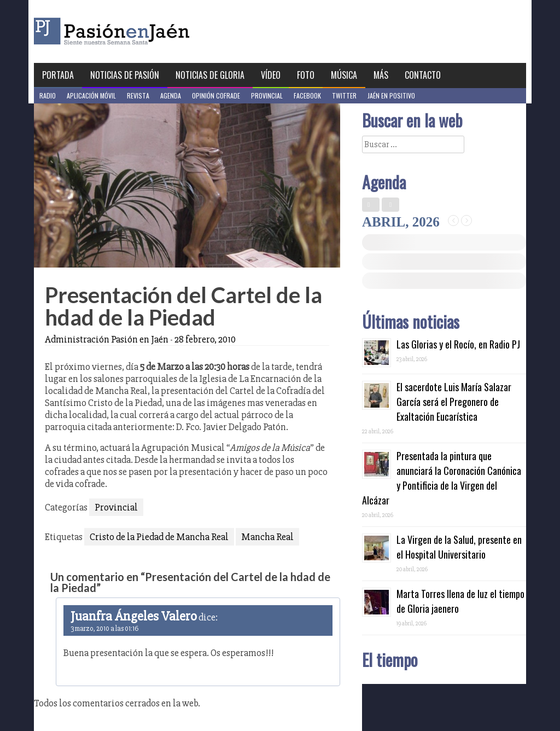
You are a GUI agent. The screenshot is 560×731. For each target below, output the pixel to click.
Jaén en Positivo (391, 95)
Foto (306, 75)
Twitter (344, 95)
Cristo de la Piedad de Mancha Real (159, 537)
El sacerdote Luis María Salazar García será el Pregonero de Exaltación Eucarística (454, 402)
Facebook (307, 95)
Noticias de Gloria (210, 75)
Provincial (267, 95)
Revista (138, 95)
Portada (58, 75)
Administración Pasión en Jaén (107, 339)
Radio (48, 95)
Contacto (423, 75)
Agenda (171, 95)
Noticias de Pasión (125, 75)
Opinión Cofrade (216, 95)
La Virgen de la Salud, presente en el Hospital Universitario (459, 547)
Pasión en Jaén (141, 31)
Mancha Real (267, 537)
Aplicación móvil (91, 95)
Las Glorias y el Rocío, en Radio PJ (458, 344)
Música (344, 75)
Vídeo (271, 75)
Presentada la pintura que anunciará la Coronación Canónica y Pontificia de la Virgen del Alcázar (442, 478)
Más (381, 75)
